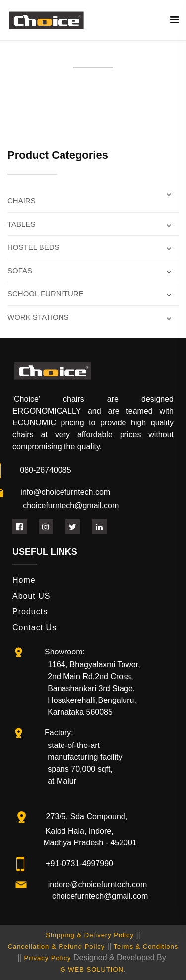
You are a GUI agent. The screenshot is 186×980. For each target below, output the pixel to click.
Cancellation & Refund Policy (57, 947)
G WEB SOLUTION (92, 969)
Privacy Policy (48, 958)
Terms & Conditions (146, 947)
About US (31, 596)
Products (30, 612)
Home (24, 580)
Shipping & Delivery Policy (90, 935)
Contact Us (34, 628)
